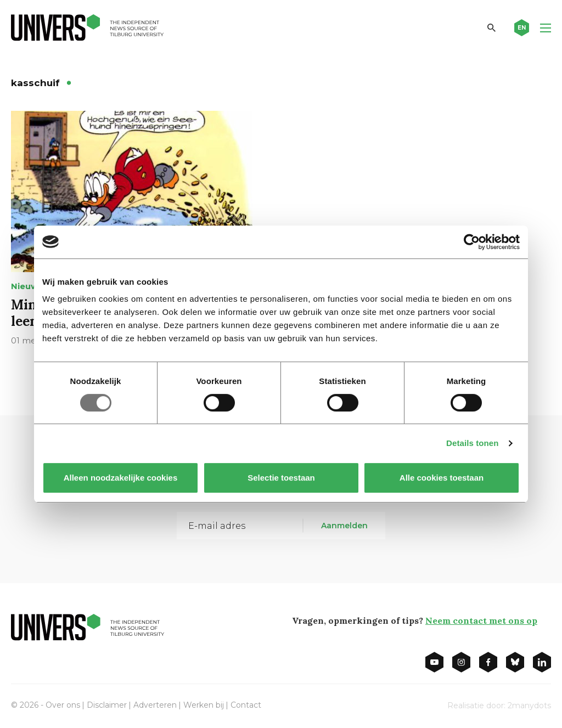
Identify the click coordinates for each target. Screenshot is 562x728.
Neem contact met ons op (481, 620)
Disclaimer (107, 705)
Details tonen (472, 443)
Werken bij (204, 705)
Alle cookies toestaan (442, 478)
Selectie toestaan (281, 478)
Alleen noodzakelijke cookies (121, 478)
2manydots (529, 706)
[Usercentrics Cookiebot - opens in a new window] (472, 242)
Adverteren (155, 705)
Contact (246, 705)
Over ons (63, 705)
